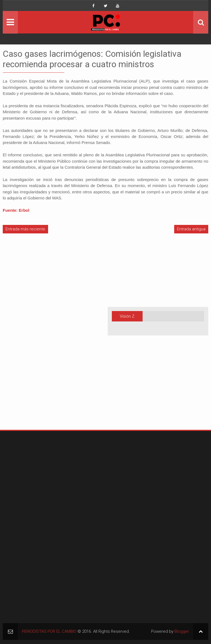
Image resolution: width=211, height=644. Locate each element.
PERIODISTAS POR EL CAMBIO (49, 631)
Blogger (182, 631)
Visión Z (127, 316)
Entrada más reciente (25, 229)
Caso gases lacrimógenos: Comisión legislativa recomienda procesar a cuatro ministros (92, 59)
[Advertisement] (19, 338)
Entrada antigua (191, 229)
